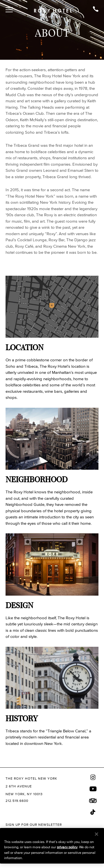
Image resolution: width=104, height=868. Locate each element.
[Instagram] (93, 777)
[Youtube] (93, 789)
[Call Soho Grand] (96, 10)
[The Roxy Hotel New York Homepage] (53, 12)
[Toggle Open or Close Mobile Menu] (9, 10)
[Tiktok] (93, 812)
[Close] (97, 834)
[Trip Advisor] (93, 801)
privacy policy (67, 847)
